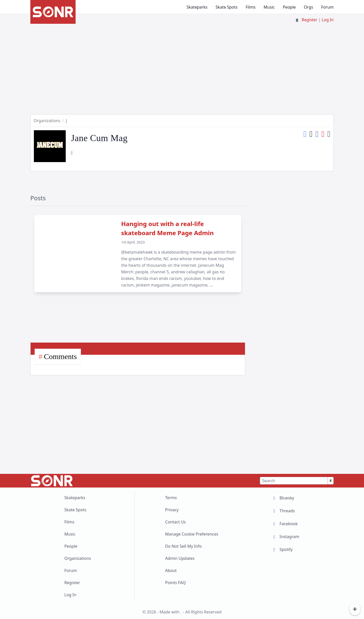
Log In (328, 20)
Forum (327, 7)
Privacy (172, 510)
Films (251, 7)
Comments (60, 356)
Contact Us (175, 522)
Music (269, 7)
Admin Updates (180, 558)
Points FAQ (175, 583)
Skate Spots (227, 7)
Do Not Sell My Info (183, 546)
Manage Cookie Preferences (192, 534)
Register (309, 20)
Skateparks (197, 7)
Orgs (308, 7)
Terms (171, 498)
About (171, 570)
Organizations (78, 558)
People (289, 7)
